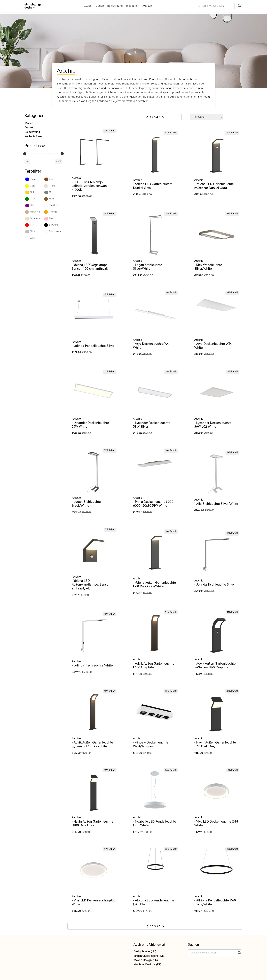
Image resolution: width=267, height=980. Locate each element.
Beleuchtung (115, 6)
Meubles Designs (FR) (147, 965)
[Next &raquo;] (163, 117)
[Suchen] (215, 6)
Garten (100, 6)
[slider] (25, 154)
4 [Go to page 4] (158, 117)
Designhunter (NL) (145, 952)
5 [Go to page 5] (160, 117)
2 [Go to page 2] (153, 117)
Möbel (88, 6)
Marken (147, 6)
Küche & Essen (34, 137)
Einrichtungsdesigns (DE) (149, 956)
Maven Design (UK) (146, 960)
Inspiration (133, 6)
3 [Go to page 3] (155, 117)
